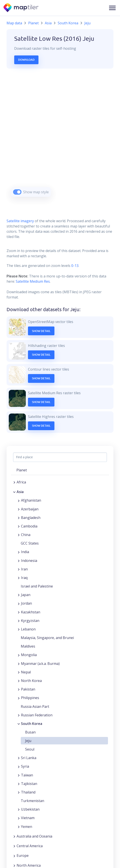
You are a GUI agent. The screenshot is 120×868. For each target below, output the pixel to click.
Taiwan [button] (27, 775)
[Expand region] (14, 482)
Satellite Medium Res (33, 281)
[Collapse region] (14, 492)
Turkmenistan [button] (32, 801)
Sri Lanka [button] (29, 758)
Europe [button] (23, 856)
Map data (14, 23)
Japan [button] (26, 595)
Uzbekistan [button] (30, 809)
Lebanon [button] (28, 629)
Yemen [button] (27, 827)
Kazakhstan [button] (31, 612)
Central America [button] (30, 846)
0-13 (74, 266)
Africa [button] (21, 482)
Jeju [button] (28, 741)
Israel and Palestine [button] (37, 586)
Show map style (36, 192)
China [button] (26, 535)
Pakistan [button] (28, 689)
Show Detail (41, 331)
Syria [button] (25, 766)
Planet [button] (22, 470)
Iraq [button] (24, 578)
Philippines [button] (30, 698)
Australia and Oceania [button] (34, 836)
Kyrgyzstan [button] (30, 621)
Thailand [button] (28, 792)
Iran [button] (24, 569)
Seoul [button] (30, 749)
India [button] (25, 552)
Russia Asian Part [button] (35, 706)
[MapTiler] (21, 8)
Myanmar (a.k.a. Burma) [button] (40, 664)
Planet (33, 23)
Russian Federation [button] (37, 715)
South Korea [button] (32, 724)
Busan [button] (30, 732)
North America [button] (29, 865)
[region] (60, 138)
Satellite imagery (20, 221)
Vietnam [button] (28, 818)
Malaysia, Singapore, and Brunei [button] (47, 638)
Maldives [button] (28, 646)
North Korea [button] (31, 681)
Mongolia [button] (29, 655)
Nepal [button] (26, 672)
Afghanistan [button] (31, 500)
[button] (112, 8)
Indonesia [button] (29, 561)
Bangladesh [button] (31, 518)
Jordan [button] (26, 603)
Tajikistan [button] (29, 784)
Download (26, 60)
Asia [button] (20, 492)
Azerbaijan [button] (30, 509)
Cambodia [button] (29, 526)
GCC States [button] (30, 543)
